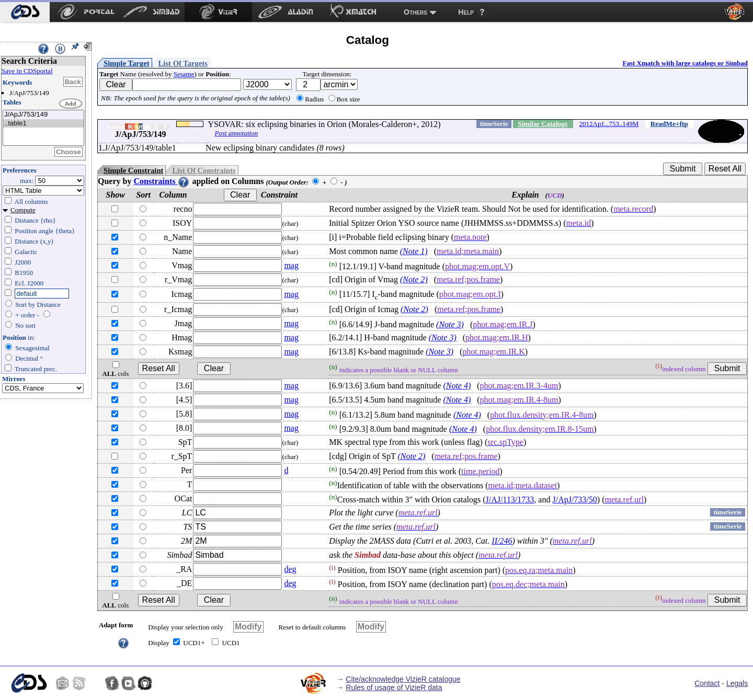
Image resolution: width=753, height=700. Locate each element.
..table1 (43, 124)
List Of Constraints (204, 170)
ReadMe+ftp (669, 124)
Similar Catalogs (543, 124)
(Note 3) (450, 324)
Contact (707, 683)
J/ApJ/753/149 (43, 115)
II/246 (502, 541)
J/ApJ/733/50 (574, 500)
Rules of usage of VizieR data (394, 687)
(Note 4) (457, 386)
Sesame (184, 74)
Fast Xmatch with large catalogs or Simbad (685, 63)
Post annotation (236, 133)
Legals (737, 683)
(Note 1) (414, 251)
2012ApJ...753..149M (609, 124)
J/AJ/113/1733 (510, 500)
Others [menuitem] (415, 12)
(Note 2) (414, 279)
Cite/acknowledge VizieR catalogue (403, 679)
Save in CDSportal (27, 71)
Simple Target (127, 63)
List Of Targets (183, 63)
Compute (23, 210)
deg (290, 569)
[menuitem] (25, 12)
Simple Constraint (133, 170)
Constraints (162, 181)
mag (291, 265)
